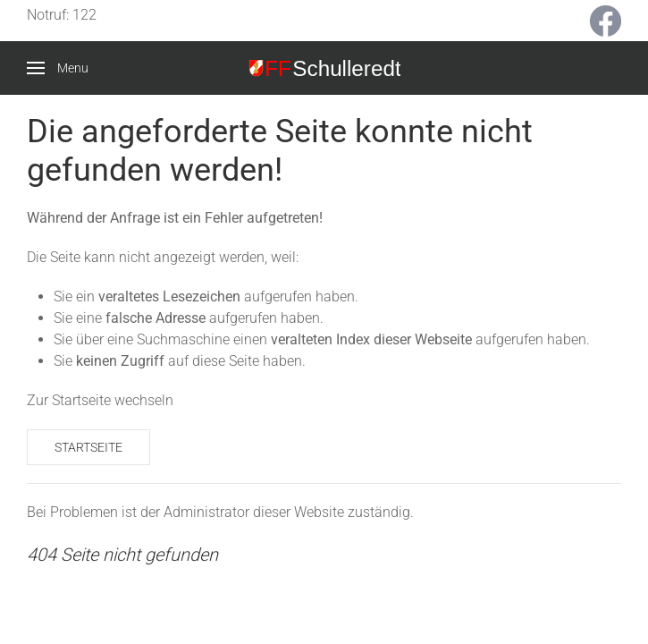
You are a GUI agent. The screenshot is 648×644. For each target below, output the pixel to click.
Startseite (88, 447)
